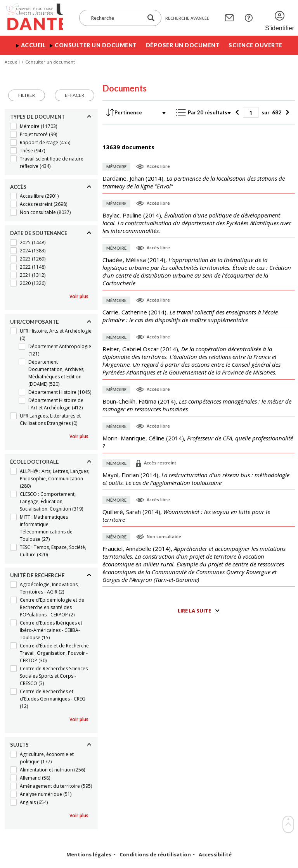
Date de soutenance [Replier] (39, 233)
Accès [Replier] (18, 187)
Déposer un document (183, 45)
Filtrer (27, 95)
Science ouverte (256, 45)
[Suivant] (286, 112)
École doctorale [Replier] (34, 462)
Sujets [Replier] (19, 745)
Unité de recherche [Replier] (37, 575)
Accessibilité (215, 855)
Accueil (34, 45)
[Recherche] (115, 18)
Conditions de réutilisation (155, 855)
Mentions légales (89, 855)
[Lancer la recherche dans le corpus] (151, 18)
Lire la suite (194, 611)
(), (194, 182)
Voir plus (79, 296)
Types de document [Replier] (37, 117)
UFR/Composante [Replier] (34, 322)
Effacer (74, 95)
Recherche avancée (187, 18)
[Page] (251, 112)
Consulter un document (96, 45)
